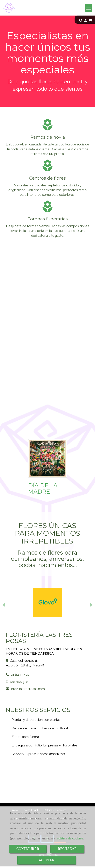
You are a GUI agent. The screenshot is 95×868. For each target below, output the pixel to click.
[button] (86, 21)
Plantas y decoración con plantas (36, 720)
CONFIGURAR (28, 849)
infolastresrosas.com (28, 689)
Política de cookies (70, 838)
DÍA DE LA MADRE (43, 488)
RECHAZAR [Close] (67, 849)
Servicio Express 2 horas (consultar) (38, 754)
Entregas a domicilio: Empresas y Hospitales (45, 745)
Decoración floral (55, 728)
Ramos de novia (24, 728)
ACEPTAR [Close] (47, 860)
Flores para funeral (26, 737)
